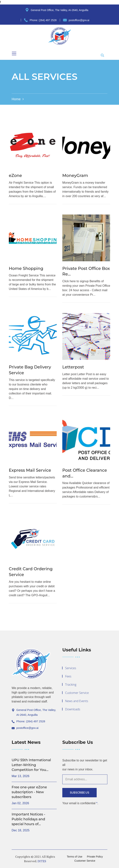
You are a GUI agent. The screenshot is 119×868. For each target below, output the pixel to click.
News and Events (77, 701)
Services (71, 668)
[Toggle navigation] (14, 53)
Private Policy (95, 857)
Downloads (73, 709)
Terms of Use (75, 857)
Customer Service (77, 693)
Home (16, 99)
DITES (42, 861)
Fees (68, 676)
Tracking (71, 685)
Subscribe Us (79, 793)
